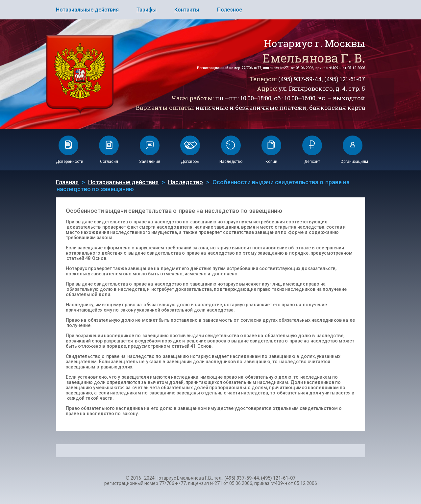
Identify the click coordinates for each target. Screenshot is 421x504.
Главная (67, 182)
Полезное (230, 10)
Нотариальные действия (87, 10)
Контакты (187, 10)
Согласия (109, 162)
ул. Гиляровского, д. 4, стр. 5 (322, 88)
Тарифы (147, 10)
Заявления (150, 162)
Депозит (312, 162)
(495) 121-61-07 (345, 79)
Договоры (190, 162)
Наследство (231, 162)
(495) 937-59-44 (300, 79)
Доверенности (70, 162)
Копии (271, 162)
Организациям (354, 162)
